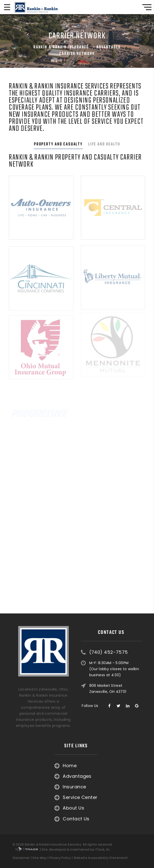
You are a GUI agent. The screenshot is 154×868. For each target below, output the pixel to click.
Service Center (37, 797)
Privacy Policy (60, 858)
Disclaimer (21, 858)
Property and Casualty (58, 144)
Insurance (31, 787)
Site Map (39, 858)
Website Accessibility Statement (101, 858)
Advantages (108, 47)
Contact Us (33, 819)
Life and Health (104, 144)
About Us (30, 808)
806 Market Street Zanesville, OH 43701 (108, 659)
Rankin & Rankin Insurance (61, 47)
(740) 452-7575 (109, 622)
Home (26, 766)
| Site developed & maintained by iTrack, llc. (63, 849)
